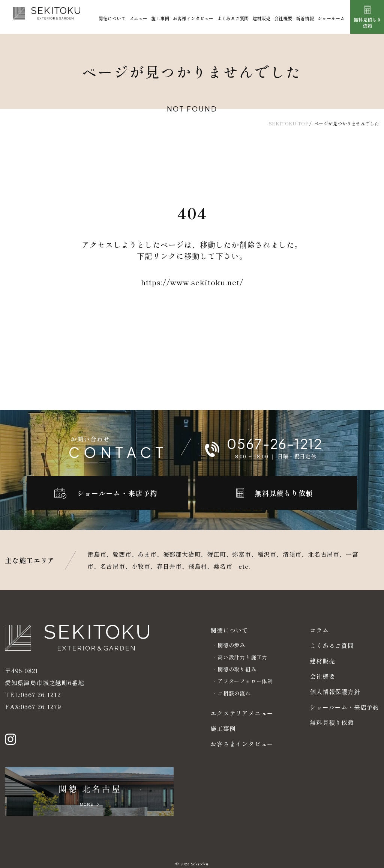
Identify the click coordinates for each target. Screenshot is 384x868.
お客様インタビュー (193, 18)
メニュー (138, 18)
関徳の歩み (231, 645)
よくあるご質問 (233, 18)
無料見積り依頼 (332, 722)
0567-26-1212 (41, 687)
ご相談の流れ (234, 693)
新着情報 (305, 18)
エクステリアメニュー (242, 713)
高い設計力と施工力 (242, 657)
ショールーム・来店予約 (344, 707)
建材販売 (261, 18)
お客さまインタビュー (242, 744)
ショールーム (331, 18)
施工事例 (160, 18)
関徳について (112, 18)
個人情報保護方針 (335, 692)
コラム (319, 630)
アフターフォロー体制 (245, 681)
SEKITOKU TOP (289, 123)
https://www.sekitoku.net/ (192, 282)
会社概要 (283, 18)
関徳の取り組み (237, 669)
